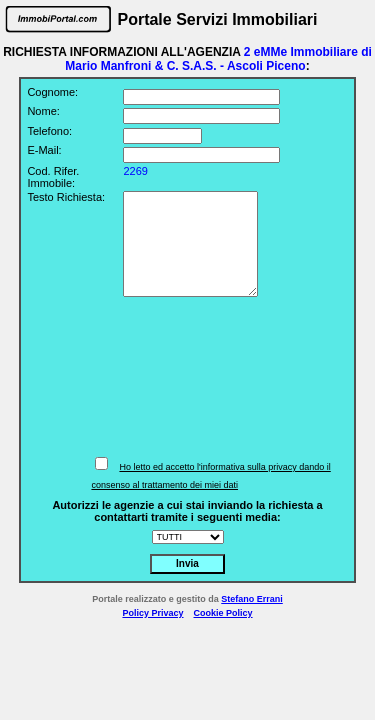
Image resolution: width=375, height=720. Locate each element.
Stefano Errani (252, 599)
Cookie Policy (223, 613)
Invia (187, 563)
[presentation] (205, 376)
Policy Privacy (152, 613)
